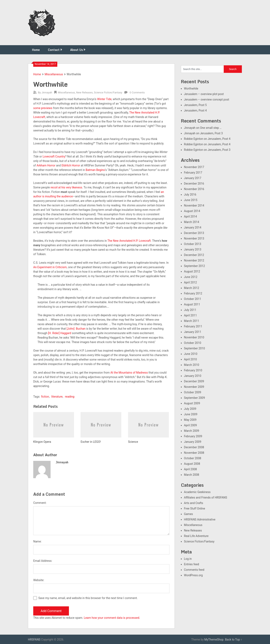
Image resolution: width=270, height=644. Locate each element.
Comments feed (194, 570)
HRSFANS (34, 640)
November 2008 (194, 453)
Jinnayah (47, 92)
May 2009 (190, 420)
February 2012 (193, 293)
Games (188, 514)
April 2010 (190, 359)
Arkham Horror (46, 165)
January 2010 (193, 376)
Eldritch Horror (71, 165)
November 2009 (194, 387)
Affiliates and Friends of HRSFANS (206, 497)
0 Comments (137, 92)
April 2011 (190, 315)
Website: (39, 580)
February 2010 (193, 370)
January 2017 (193, 178)
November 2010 (194, 337)
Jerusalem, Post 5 (195, 105)
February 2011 (193, 326)
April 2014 (190, 216)
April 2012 (190, 282)
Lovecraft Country (54, 156)
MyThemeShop (214, 640)
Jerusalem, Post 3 (211, 133)
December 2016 (194, 184)
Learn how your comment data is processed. (112, 618)
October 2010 (193, 343)
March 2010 (191, 365)
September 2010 (194, 348)
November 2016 (194, 189)
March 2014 (191, 222)
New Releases (84, 92)
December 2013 (194, 233)
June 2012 (191, 277)
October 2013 (193, 244)
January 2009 (193, 442)
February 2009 (193, 436)
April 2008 (190, 469)
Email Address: (43, 561)
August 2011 (192, 304)
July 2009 (190, 409)
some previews (43, 108)
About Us (76, 50)
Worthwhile (191, 89)
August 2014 (192, 211)
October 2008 (193, 458)
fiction (45, 397)
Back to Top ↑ (233, 640)
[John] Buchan (76, 329)
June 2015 (191, 200)
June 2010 (191, 354)
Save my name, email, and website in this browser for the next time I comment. (88, 598)
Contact (54, 50)
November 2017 (194, 167)
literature (57, 397)
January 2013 (193, 249)
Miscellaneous (54, 74)
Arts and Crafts (194, 503)
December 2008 (194, 447)
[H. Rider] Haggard (60, 333)
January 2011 (193, 332)
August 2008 (192, 464)
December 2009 (194, 381)
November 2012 (194, 260)
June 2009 (191, 414)
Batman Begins (95, 170)
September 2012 (194, 266)
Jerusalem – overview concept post (207, 99)
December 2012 (194, 255)
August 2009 (192, 403)
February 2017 (193, 173)
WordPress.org (193, 575)
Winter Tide (104, 99)
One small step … (211, 128)
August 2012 (192, 271)
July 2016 (190, 195)
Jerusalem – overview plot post (204, 94)
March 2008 (191, 475)
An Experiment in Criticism (50, 267)
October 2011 (193, 299)
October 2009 (193, 392)
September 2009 (194, 398)
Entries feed (191, 564)
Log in (188, 559)
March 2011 (191, 321)
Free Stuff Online (195, 508)
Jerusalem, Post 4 (195, 110)
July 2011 (190, 310)
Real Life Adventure (196, 536)
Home (36, 50)
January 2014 (193, 227)
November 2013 (194, 238)
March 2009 (191, 431)
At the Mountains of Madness (129, 373)
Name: (37, 541)
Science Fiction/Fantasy (108, 92)
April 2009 (190, 425)
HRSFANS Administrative (200, 519)
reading (70, 397)
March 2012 (191, 288)
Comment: (40, 503)
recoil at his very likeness (66, 187)
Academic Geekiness (197, 492)
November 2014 (194, 206)
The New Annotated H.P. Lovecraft (129, 241)
